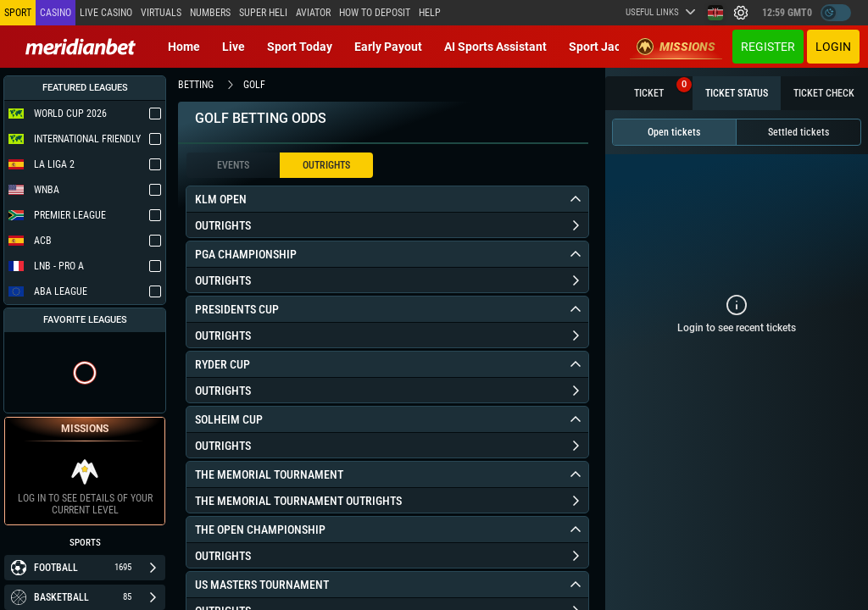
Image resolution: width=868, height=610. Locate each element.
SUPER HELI (263, 13)
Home (184, 47)
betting (196, 85)
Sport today (300, 47)
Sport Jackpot (606, 47)
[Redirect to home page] (81, 47)
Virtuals (161, 13)
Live (234, 47)
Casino (56, 13)
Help (430, 13)
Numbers (210, 13)
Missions (676, 47)
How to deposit (375, 13)
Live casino (106, 13)
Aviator (313, 13)
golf (254, 85)
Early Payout (388, 47)
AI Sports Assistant (495, 47)
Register (768, 47)
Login (833, 47)
